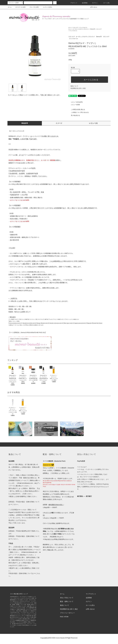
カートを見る (90, 605)
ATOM (66, 617)
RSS (62, 617)
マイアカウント (91, 594)
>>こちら (13, 504)
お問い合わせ (92, 7)
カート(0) (105, 3)
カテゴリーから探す (19, 7)
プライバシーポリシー (67, 613)
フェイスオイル (84, 27)
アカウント (73, 3)
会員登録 (83, 3)
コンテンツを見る (46, 7)
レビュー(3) (93, 123)
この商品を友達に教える (77, 109)
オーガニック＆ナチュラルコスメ (81, 29)
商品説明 (25, 123)
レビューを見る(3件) (76, 102)
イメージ (59, 123)
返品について (74, 86)
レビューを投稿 (74, 105)
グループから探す (33, 7)
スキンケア (76, 27)
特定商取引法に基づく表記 (78, 88)
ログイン (94, 3)
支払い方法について (67, 598)
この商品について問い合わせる (79, 112)
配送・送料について (67, 601)
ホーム (10, 7)
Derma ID (93, 29)
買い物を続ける (74, 115)
